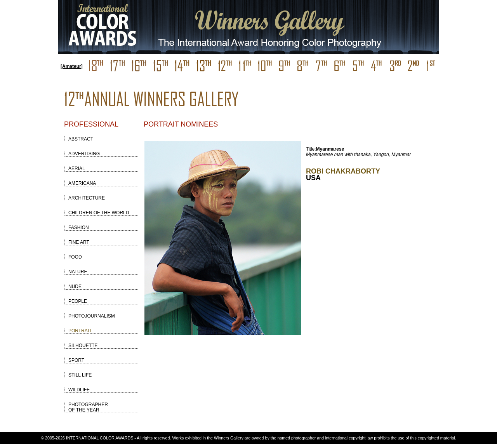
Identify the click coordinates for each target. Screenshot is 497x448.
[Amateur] (72, 66)
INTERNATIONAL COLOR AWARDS (100, 438)
